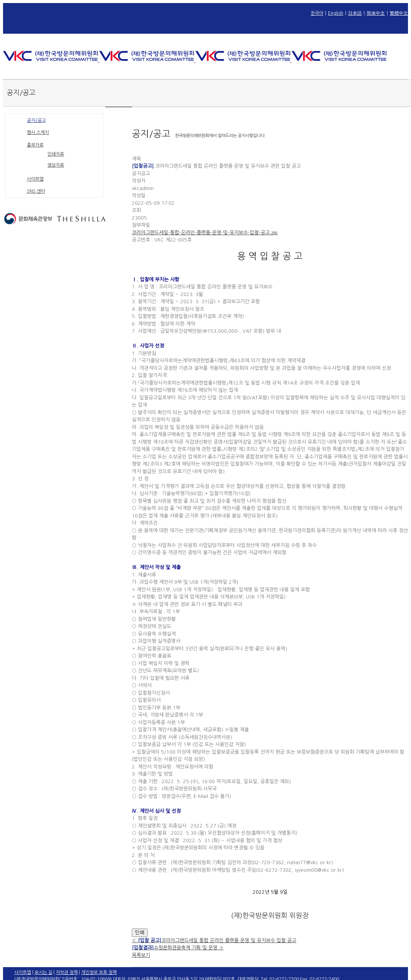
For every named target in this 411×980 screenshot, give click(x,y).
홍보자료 (35, 145)
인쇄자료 (56, 154)
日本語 (355, 13)
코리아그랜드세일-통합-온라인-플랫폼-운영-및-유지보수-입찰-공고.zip (205, 233)
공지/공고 (36, 120)
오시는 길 (43, 972)
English (336, 13)
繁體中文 (399, 13)
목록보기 (141, 955)
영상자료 (56, 165)
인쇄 (140, 932)
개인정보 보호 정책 (99, 972)
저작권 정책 (67, 972)
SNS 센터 (36, 191)
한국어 (317, 13)
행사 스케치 (38, 132)
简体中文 (376, 13)
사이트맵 (35, 179)
